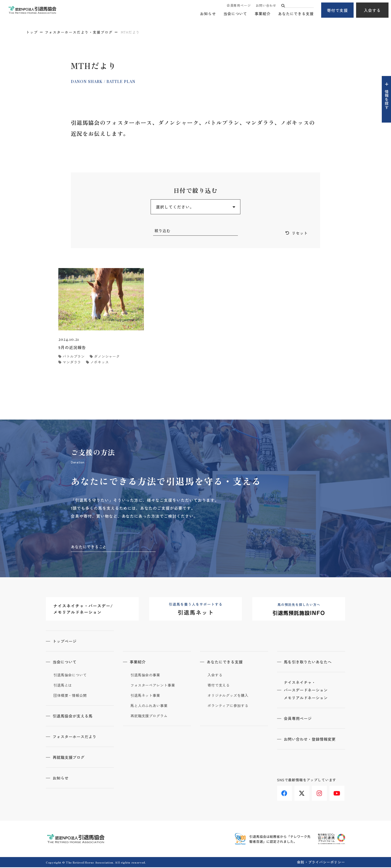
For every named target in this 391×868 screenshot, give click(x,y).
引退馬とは (63, 686)
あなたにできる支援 (296, 14)
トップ (32, 32)
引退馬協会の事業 (146, 676)
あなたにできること (90, 547)
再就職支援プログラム (150, 717)
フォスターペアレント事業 (154, 686)
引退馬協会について (71, 676)
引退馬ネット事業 (146, 696)
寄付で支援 (338, 10)
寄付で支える (219, 686)
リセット (299, 233)
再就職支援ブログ (70, 758)
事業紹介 (263, 14)
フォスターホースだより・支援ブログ (79, 32)
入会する (372, 10)
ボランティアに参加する (229, 706)
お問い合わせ (266, 6)
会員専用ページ (239, 6)
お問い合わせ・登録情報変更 (312, 740)
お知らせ (208, 14)
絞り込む (163, 231)
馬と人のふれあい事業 (150, 706)
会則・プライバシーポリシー (321, 863)
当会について (235, 14)
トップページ (66, 642)
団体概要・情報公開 (71, 696)
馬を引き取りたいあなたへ (310, 662)
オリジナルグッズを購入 (229, 696)
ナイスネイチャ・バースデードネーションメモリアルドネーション (308, 691)
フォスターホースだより (77, 737)
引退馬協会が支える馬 (75, 717)
